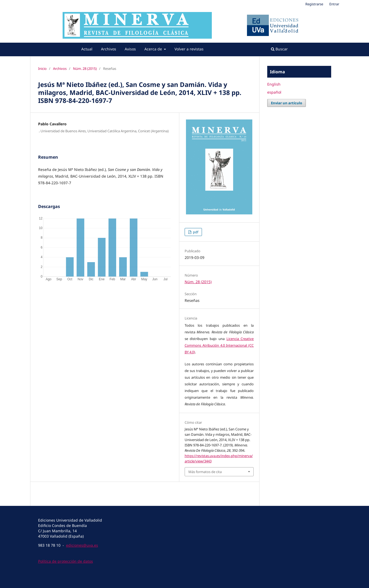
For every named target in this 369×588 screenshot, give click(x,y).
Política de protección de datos (66, 561)
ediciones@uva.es (82, 545)
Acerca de (154, 49)
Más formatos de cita (205, 472)
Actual (87, 49)
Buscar (279, 49)
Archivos (109, 49)
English (274, 84)
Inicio (42, 69)
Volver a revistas (189, 49)
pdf (195, 232)
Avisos (130, 49)
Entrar (334, 4)
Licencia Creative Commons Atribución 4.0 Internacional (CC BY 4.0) (219, 345)
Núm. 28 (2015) (85, 69)
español (274, 92)
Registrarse (314, 4)
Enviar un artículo (287, 103)
